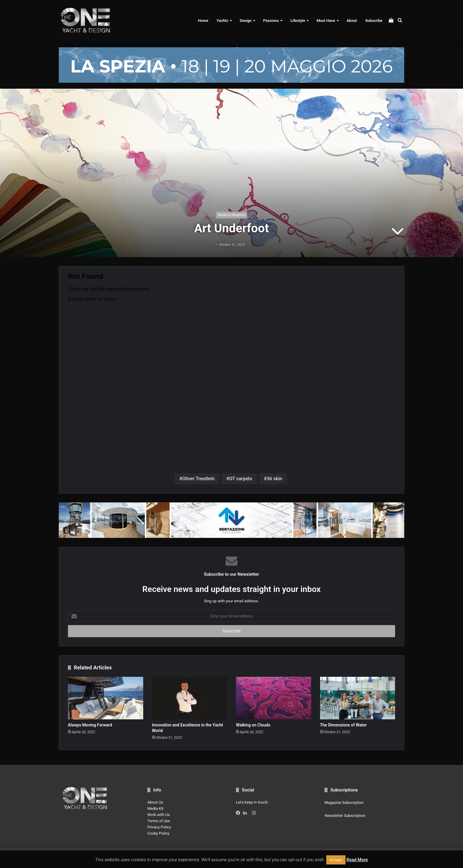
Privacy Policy (159, 827)
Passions (271, 21)
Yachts (222, 21)
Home (203, 21)
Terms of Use (159, 821)
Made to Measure (231, 215)
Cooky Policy (158, 833)
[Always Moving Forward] (106, 698)
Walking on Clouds (253, 725)
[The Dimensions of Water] (358, 698)
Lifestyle (298, 21)
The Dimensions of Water (343, 725)
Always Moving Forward (90, 725)
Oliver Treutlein (198, 479)
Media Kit (155, 808)
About (352, 21)
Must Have (326, 21)
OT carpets (241, 479)
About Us (155, 802)
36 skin (274, 479)
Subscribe (374, 21)
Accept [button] (336, 860)
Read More (357, 860)
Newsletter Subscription (345, 816)
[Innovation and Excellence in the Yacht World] (190, 698)
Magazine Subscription (344, 803)
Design (246, 21)
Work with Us (159, 815)
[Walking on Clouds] (274, 698)
